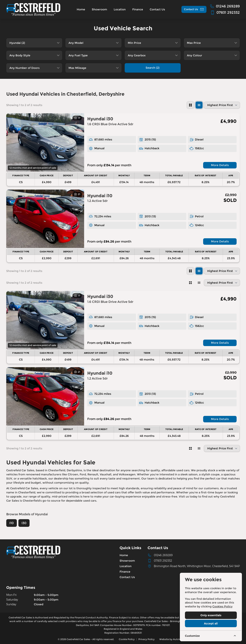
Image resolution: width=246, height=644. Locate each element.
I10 (12, 523)
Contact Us (127, 577)
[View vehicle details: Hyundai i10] (45, 219)
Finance (125, 572)
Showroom (127, 561)
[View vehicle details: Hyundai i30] (45, 142)
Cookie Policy (127, 639)
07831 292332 (163, 561)
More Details (220, 165)
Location (126, 566)
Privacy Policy (146, 639)
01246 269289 (163, 555)
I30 (24, 523)
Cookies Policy (222, 606)
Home (124, 555)
